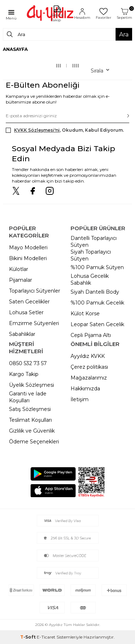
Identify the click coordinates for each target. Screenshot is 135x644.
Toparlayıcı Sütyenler (35, 291)
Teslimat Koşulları (30, 420)
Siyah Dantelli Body (95, 292)
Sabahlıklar (22, 334)
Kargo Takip (24, 374)
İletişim (80, 399)
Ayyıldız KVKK (88, 356)
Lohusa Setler (26, 312)
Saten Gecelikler (29, 302)
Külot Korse (85, 314)
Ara (124, 34)
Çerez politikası (89, 367)
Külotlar (19, 269)
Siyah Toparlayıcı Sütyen (91, 255)
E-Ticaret (46, 637)
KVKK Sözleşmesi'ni (37, 130)
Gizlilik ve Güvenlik (32, 431)
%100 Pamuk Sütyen (97, 267)
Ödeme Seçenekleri (34, 442)
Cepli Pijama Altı (91, 335)
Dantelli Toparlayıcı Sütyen (94, 242)
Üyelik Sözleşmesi (31, 385)
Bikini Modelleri (28, 258)
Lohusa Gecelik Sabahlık (90, 279)
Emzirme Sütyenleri (34, 323)
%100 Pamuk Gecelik (97, 303)
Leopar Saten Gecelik (97, 324)
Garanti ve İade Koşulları (28, 397)
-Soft (28, 637)
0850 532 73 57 (28, 363)
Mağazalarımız (89, 378)
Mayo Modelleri (28, 247)
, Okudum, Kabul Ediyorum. (65, 130)
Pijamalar (21, 280)
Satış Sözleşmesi (30, 409)
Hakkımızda (85, 389)
